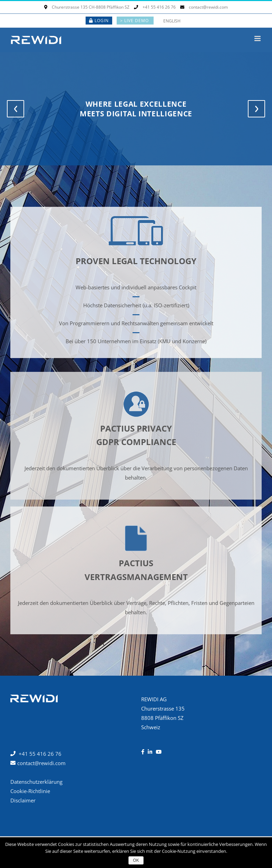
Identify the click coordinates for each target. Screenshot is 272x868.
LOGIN (99, 21)
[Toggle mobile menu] (258, 38)
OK (136, 860)
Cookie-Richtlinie (30, 791)
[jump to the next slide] (256, 109)
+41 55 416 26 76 (155, 7)
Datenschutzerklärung (36, 782)
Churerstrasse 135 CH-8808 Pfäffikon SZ (87, 7)
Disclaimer (23, 800)
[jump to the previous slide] (16, 109)
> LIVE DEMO (135, 21)
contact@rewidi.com (204, 7)
